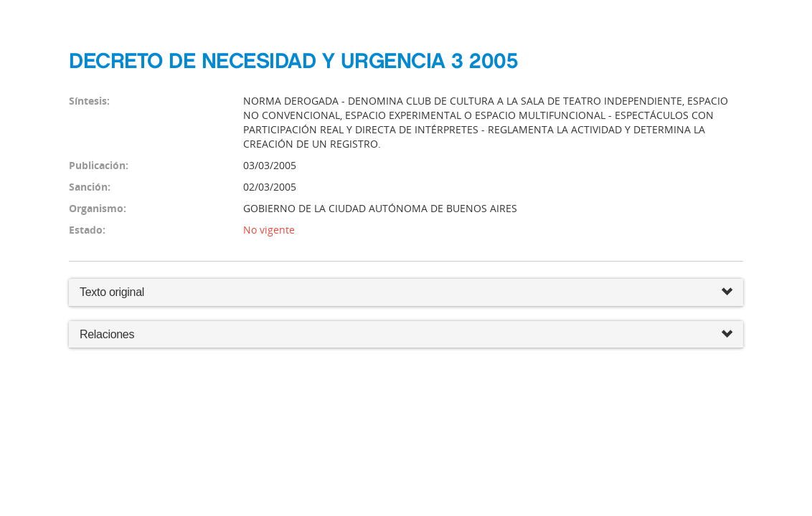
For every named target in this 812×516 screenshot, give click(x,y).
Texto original (112, 292)
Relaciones (406, 335)
